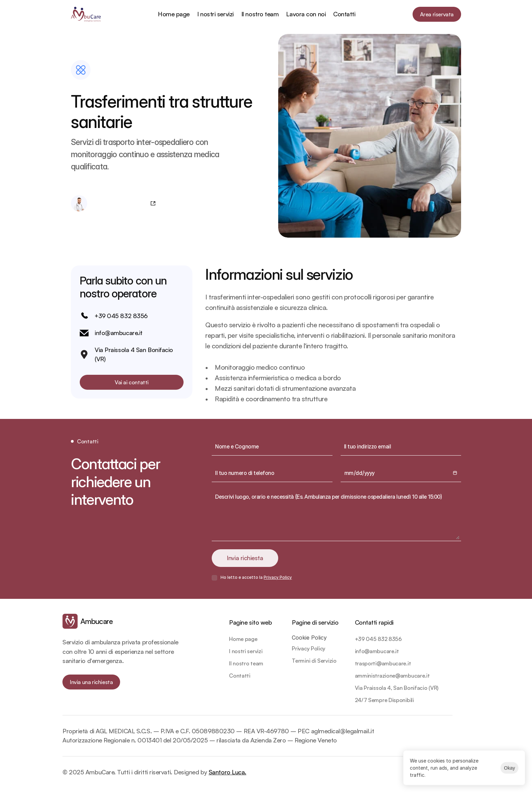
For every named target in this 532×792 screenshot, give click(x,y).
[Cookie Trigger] (309, 638)
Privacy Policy (278, 577)
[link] (88, 621)
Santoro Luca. (227, 772)
